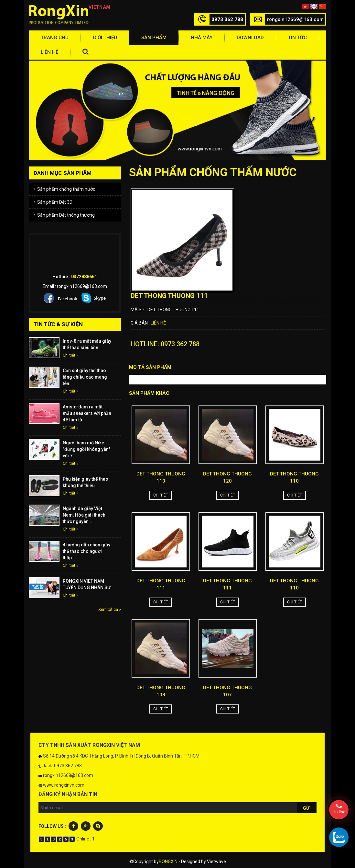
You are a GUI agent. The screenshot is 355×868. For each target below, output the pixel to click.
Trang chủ (55, 38)
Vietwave (216, 862)
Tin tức (297, 38)
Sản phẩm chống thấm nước (64, 189)
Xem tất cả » (110, 609)
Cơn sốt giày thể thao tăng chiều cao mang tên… (85, 377)
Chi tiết (161, 495)
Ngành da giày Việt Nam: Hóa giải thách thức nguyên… (84, 515)
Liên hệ (49, 52)
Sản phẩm (154, 38)
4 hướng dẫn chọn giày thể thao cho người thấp (86, 551)
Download (250, 38)
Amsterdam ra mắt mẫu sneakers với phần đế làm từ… (87, 413)
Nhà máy (202, 38)
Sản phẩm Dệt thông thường (64, 215)
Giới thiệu (105, 38)
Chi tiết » (70, 355)
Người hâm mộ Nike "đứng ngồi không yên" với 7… (86, 449)
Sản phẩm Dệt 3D (53, 202)
